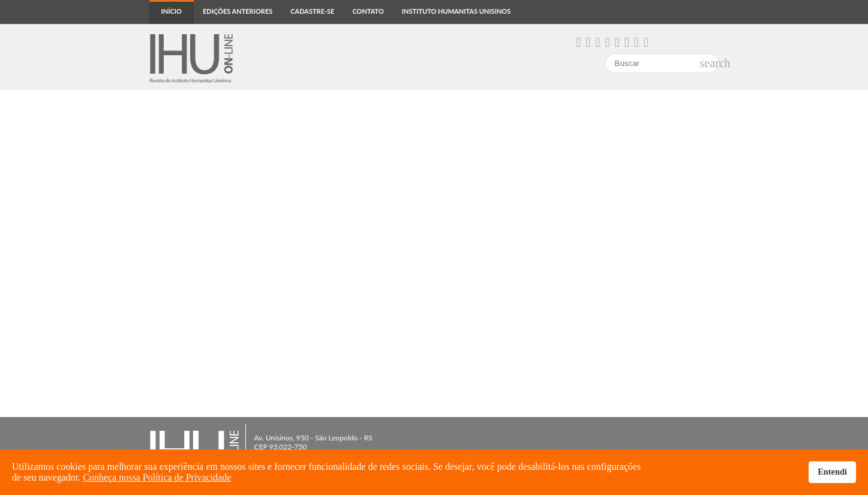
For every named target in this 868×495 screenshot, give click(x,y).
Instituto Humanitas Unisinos (456, 11)
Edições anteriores (238, 11)
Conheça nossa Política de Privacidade (157, 477)
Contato (368, 11)
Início (172, 11)
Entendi (832, 472)
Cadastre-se (312, 11)
